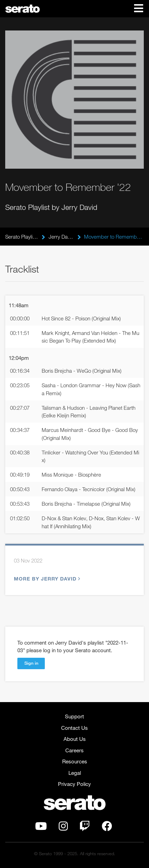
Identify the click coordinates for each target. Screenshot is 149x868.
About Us (75, 739)
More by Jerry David (46, 579)
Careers (74, 750)
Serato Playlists (22, 237)
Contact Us (74, 728)
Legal (75, 773)
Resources (75, 761)
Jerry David (61, 237)
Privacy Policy (74, 784)
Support (74, 716)
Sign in (31, 663)
